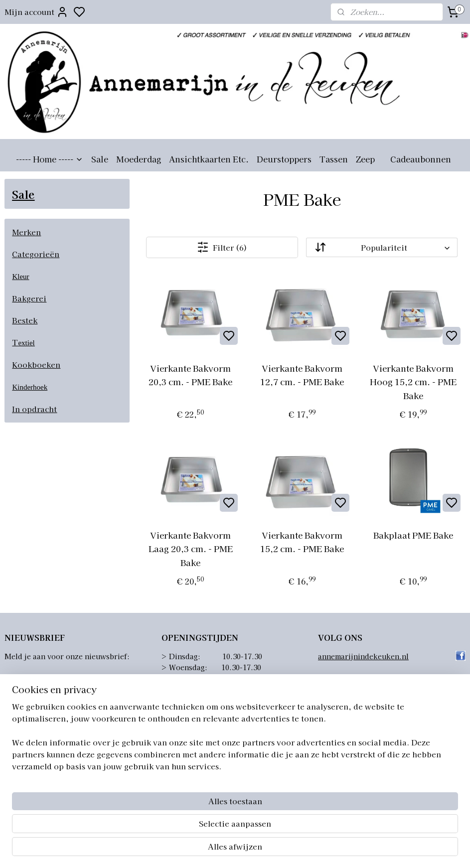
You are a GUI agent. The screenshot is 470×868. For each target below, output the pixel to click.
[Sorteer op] (382, 247)
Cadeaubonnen (421, 159)
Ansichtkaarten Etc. (209, 159)
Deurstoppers (284, 159)
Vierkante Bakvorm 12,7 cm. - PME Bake (302, 375)
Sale (100, 159)
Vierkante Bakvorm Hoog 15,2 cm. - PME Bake (414, 381)
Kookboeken (36, 364)
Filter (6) (223, 247)
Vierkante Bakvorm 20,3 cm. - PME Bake (191, 375)
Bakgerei (29, 298)
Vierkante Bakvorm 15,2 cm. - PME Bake (302, 542)
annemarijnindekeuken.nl (363, 656)
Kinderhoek (30, 387)
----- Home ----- (50, 159)
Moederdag (139, 159)
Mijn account (36, 12)
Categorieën (36, 254)
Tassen (334, 159)
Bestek (25, 320)
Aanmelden (34, 680)
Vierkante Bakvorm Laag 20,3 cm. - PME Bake (191, 548)
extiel (26, 343)
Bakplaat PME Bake (414, 535)
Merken (26, 232)
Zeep (365, 159)
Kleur (20, 277)
